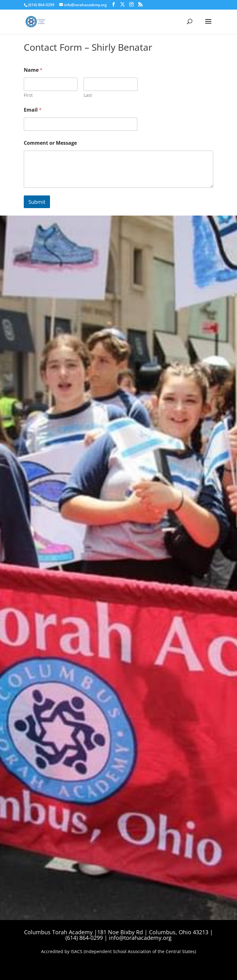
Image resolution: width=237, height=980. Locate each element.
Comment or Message (50, 143)
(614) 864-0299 (41, 5)
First (28, 95)
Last (88, 95)
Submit (37, 202)
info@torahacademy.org (140, 938)
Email (33, 110)
